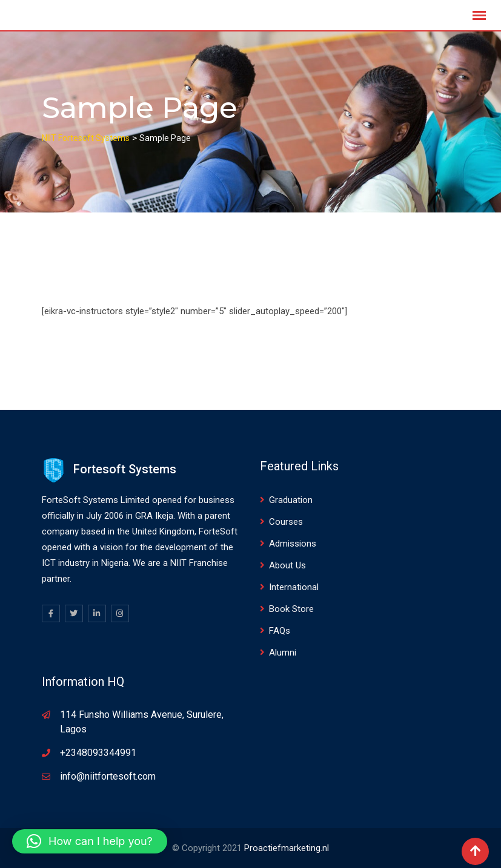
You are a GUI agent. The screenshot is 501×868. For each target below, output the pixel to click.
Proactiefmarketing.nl (287, 848)
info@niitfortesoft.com (108, 776)
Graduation (291, 500)
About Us (287, 565)
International (294, 587)
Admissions (293, 544)
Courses (286, 522)
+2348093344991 (98, 753)
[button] (90, 841)
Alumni (283, 653)
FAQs (280, 631)
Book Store (291, 609)
